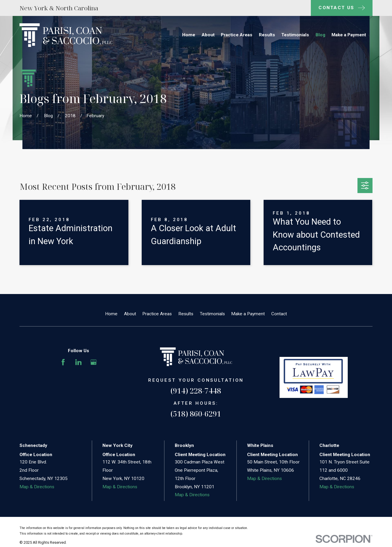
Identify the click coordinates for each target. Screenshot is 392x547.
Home (111, 314)
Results (186, 314)
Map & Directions (37, 487)
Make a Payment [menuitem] (349, 35)
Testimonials (212, 314)
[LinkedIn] (79, 362)
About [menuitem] (208, 35)
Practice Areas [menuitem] (237, 35)
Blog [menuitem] (320, 35)
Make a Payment (248, 314)
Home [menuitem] (189, 35)
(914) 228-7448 (196, 391)
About (130, 314)
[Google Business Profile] (94, 362)
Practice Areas (157, 314)
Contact (279, 314)
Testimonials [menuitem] (295, 35)
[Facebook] (63, 362)
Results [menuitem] (267, 35)
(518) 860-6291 (196, 414)
